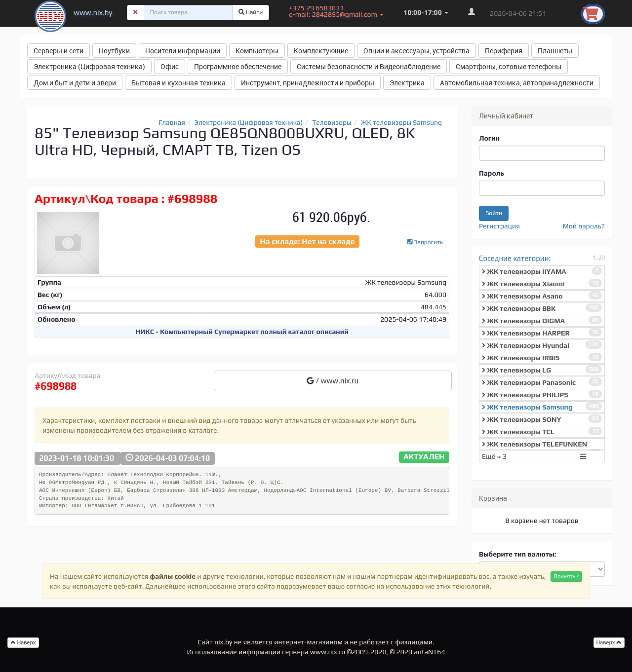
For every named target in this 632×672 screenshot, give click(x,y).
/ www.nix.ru (333, 381)
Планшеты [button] (555, 51)
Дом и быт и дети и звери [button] (75, 83)
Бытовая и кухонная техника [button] (178, 83)
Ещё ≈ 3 (535, 456)
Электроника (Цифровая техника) (249, 122)
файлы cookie (173, 576)
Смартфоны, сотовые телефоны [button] (509, 66)
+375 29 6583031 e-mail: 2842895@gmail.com (336, 11)
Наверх (609, 642)
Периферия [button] (504, 51)
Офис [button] (170, 66)
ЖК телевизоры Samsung (401, 122)
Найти (251, 12)
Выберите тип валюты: (517, 554)
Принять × (566, 576)
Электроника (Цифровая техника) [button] (89, 66)
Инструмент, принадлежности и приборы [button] (308, 83)
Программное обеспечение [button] (238, 66)
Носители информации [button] (183, 51)
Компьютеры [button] (257, 51)
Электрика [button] (407, 83)
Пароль (492, 173)
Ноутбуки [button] (114, 51)
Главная (172, 122)
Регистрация (499, 226)
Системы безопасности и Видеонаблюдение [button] (369, 66)
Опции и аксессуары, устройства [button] (416, 51)
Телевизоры (332, 122)
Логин (489, 138)
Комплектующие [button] (321, 51)
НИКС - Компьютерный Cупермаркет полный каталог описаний (242, 332)
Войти (494, 213)
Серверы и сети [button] (59, 51)
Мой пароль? (584, 226)
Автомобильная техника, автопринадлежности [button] (517, 83)
